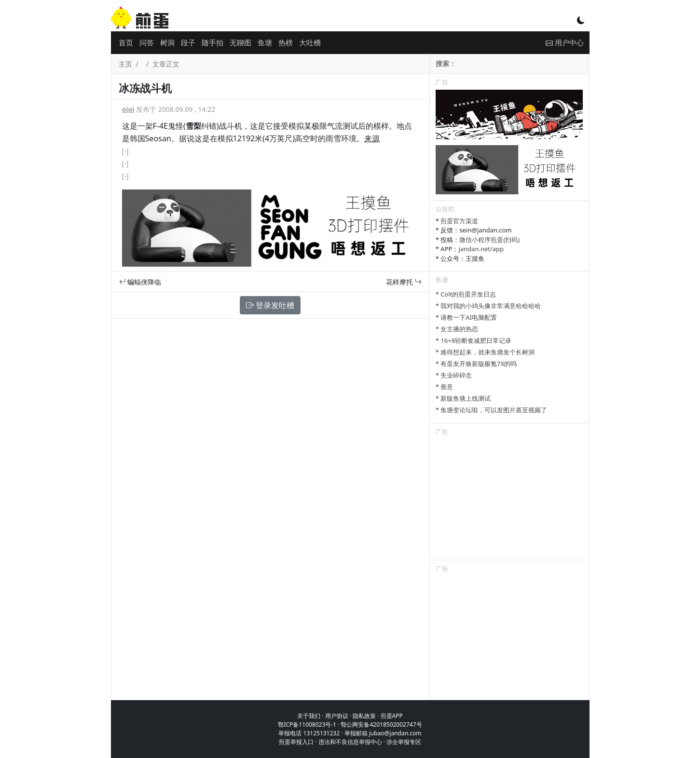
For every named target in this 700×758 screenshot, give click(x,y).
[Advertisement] (509, 500)
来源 (372, 138)
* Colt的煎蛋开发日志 (466, 294)
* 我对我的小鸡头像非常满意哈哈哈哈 (488, 306)
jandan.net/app (481, 249)
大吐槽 (310, 42)
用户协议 (337, 716)
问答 (147, 42)
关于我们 (309, 716)
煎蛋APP (392, 716)
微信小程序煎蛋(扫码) (489, 240)
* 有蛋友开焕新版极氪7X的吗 (476, 364)
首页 (126, 42)
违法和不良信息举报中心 (350, 742)
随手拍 (213, 42)
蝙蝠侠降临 (140, 282)
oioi (128, 109)
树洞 (167, 42)
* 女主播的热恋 (457, 329)
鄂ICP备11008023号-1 (307, 724)
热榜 (286, 42)
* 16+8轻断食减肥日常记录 (474, 340)
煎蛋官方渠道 (459, 221)
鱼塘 (265, 42)
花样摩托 (404, 282)
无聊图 (240, 42)
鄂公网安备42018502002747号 (381, 724)
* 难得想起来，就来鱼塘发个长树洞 (485, 352)
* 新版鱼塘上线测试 (463, 398)
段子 (188, 42)
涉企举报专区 (404, 742)
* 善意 (445, 387)
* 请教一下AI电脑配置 (466, 317)
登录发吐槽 (270, 305)
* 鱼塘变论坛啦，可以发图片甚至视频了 (492, 410)
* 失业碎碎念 (454, 375)
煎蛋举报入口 (296, 742)
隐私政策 (364, 716)
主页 (125, 64)
